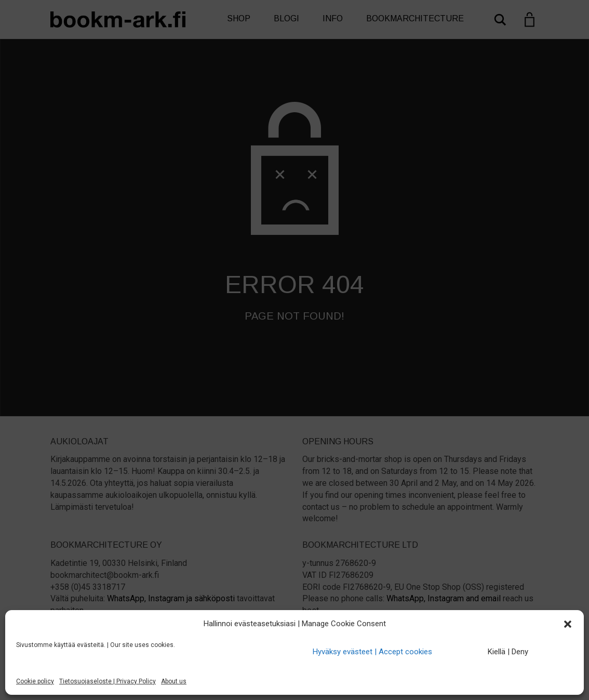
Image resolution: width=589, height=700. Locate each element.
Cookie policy (35, 681)
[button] (568, 624)
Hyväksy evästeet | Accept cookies (372, 652)
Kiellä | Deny (508, 652)
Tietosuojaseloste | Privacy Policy (108, 681)
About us (174, 681)
